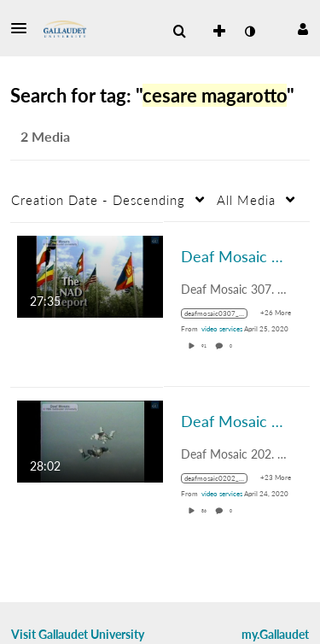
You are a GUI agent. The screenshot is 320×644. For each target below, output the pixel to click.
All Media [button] (246, 200)
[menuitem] (179, 32)
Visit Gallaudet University (78, 634)
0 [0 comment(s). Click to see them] (232, 346)
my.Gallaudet (275, 634)
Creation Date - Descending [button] (98, 200)
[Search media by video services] (222, 329)
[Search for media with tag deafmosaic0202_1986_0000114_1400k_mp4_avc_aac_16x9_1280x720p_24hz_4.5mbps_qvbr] (221, 478)
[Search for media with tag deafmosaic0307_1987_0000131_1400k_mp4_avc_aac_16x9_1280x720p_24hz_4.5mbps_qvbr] (221, 313)
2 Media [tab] (45, 136)
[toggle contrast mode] (249, 32)
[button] (24, 28)
